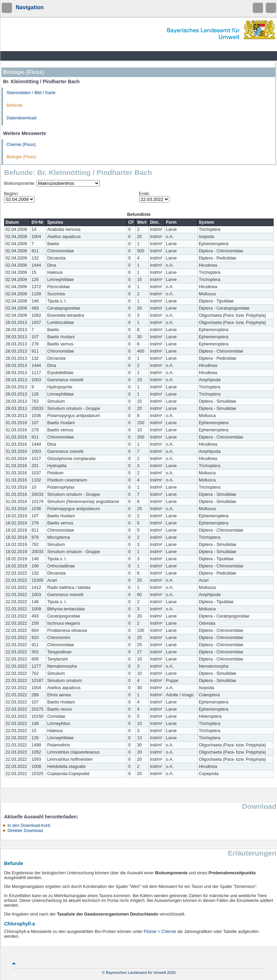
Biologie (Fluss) (21, 157)
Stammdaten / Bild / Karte (31, 93)
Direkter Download (25, 831)
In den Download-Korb (29, 826)
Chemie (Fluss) (21, 145)
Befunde (15, 105)
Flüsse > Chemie (160, 932)
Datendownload (22, 118)
